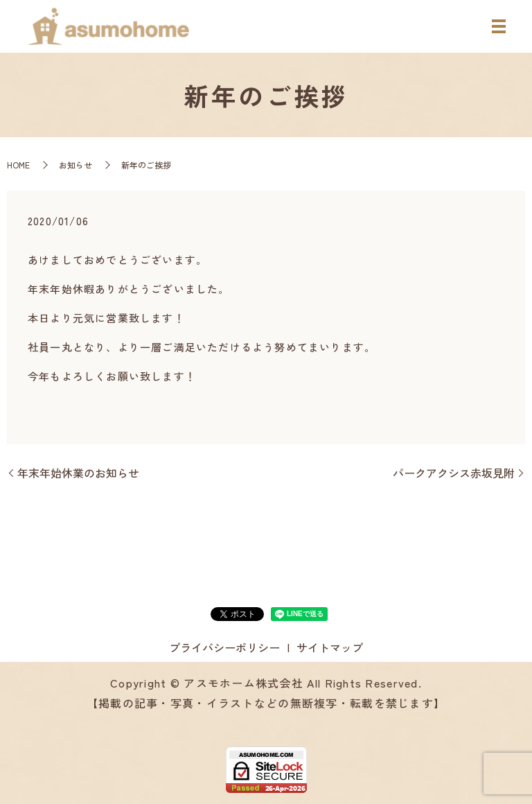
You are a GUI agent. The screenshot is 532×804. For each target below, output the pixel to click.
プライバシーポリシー (224, 647)
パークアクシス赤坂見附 (454, 473)
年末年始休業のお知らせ (78, 473)
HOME (18, 165)
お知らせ (76, 165)
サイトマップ (330, 647)
